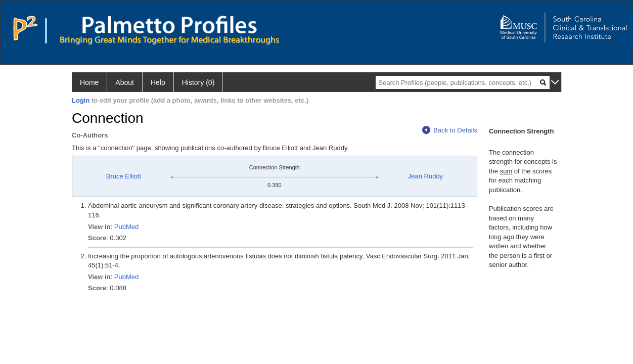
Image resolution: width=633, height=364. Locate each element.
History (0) (198, 82)
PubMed (126, 227)
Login (81, 100)
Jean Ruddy (425, 176)
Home (89, 82)
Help (158, 82)
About (125, 82)
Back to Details (450, 130)
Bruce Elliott (124, 176)
